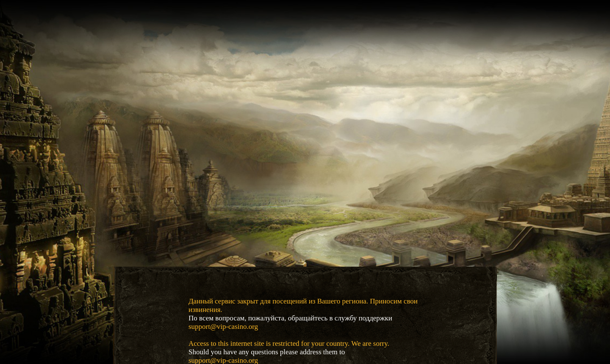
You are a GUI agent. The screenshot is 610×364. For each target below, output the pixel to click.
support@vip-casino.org (223, 327)
